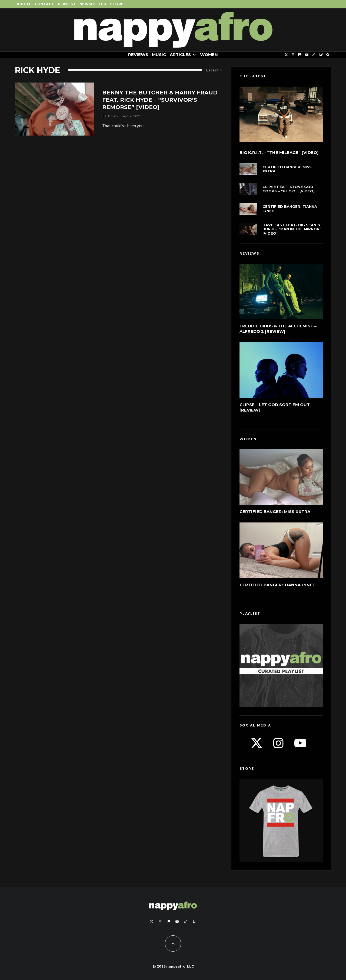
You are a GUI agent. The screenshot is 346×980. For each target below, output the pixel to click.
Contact (44, 4)
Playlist (67, 4)
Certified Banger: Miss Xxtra (287, 169)
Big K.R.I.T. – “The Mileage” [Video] (279, 153)
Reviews (138, 55)
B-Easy (113, 116)
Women (209, 55)
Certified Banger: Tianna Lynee (290, 209)
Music (159, 55)
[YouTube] (307, 55)
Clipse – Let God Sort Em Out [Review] (275, 407)
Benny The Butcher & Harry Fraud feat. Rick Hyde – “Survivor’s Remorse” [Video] (160, 100)
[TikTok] (314, 55)
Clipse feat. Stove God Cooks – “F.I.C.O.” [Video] (289, 189)
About (24, 4)
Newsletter (93, 4)
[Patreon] (300, 55)
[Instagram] (293, 55)
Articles (180, 55)
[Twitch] (321, 55)
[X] (286, 55)
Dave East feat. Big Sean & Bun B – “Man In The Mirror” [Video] (292, 229)
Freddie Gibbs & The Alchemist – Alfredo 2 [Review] (278, 329)
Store (117, 4)
